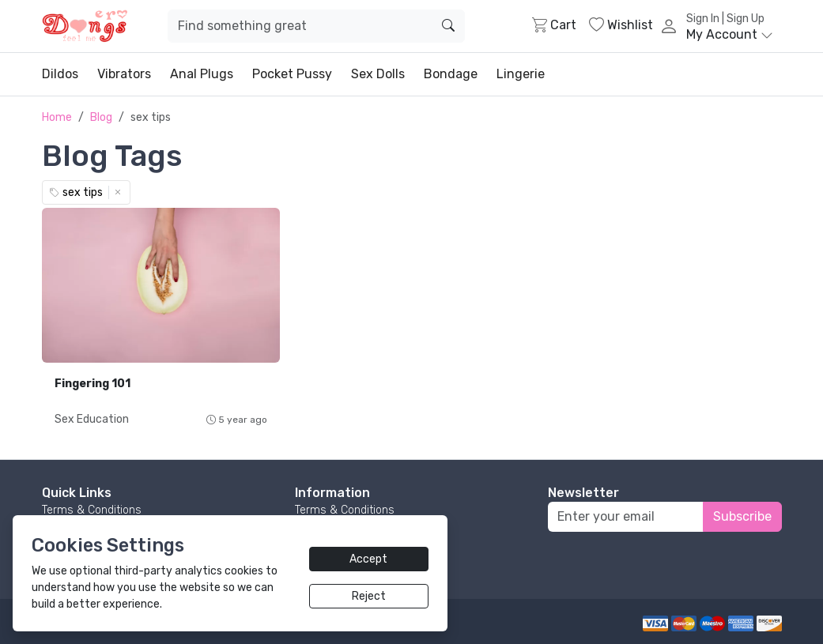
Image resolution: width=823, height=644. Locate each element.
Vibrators (124, 74)
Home (57, 117)
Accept (368, 559)
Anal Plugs (202, 74)
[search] (448, 26)
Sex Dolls (378, 74)
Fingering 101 (92, 384)
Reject (369, 596)
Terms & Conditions (92, 510)
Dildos (60, 74)
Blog (101, 117)
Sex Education (92, 419)
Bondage (451, 74)
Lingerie (521, 74)
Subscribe (742, 516)
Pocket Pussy (292, 74)
